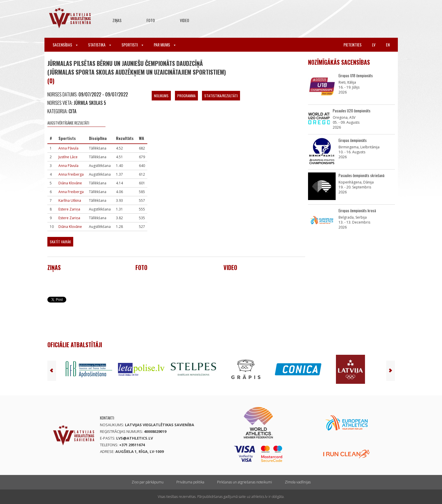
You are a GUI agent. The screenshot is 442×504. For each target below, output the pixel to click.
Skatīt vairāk (60, 242)
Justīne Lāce (68, 157)
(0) (51, 81)
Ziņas (117, 20)
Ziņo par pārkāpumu (148, 482)
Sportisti (132, 45)
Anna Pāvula (68, 148)
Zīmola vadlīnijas (298, 482)
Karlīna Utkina (70, 200)
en (388, 45)
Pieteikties (352, 45)
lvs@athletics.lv (135, 438)
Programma (186, 96)
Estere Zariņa (69, 209)
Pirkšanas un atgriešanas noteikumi (245, 482)
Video (185, 20)
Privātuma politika (190, 482)
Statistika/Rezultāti (221, 96)
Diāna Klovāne (70, 183)
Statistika (100, 45)
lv (374, 45)
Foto (151, 20)
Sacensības (65, 45)
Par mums (165, 45)
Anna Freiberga (71, 174)
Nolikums (161, 96)
